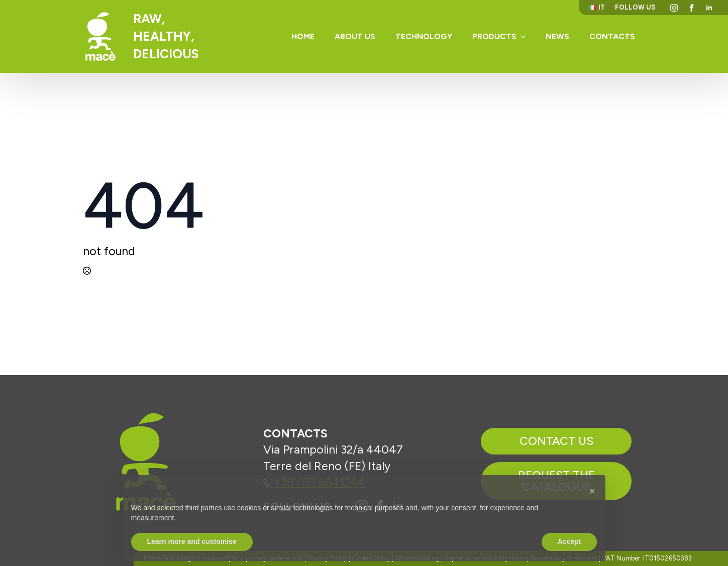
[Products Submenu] (526, 37)
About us (355, 36)
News (557, 36)
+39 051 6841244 (314, 482)
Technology (424, 36)
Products (494, 36)
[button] (592, 512)
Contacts (612, 36)
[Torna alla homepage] (100, 36)
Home (303, 36)
